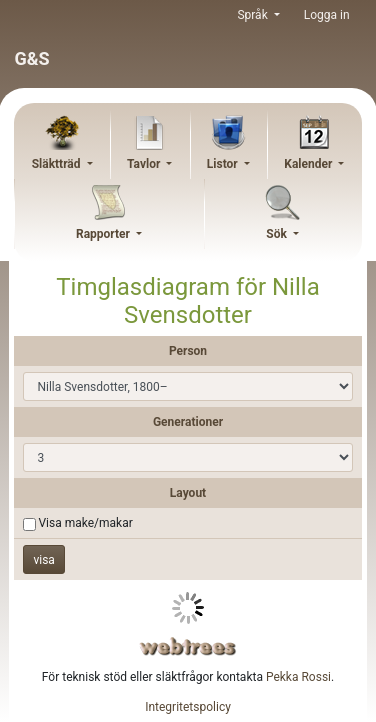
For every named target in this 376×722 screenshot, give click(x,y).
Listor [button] (224, 164)
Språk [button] (253, 15)
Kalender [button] (309, 164)
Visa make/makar (85, 523)
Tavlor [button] (145, 164)
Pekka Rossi (298, 677)
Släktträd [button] (58, 164)
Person (188, 351)
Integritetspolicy (188, 707)
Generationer (188, 422)
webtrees (188, 646)
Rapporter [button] (104, 234)
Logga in (327, 15)
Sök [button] (278, 234)
